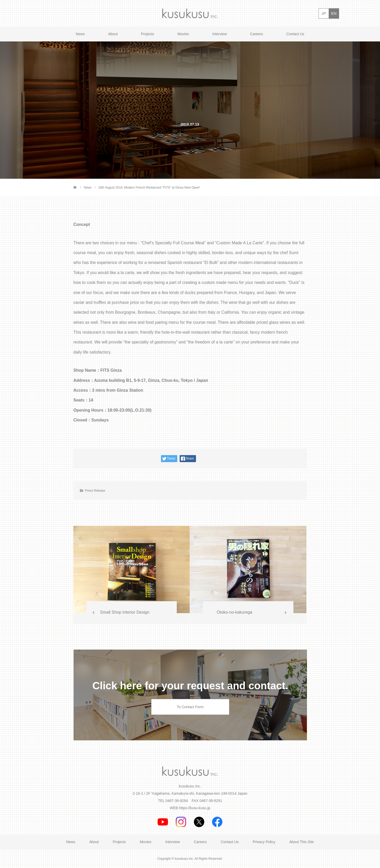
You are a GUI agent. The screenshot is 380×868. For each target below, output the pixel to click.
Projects (148, 34)
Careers (257, 34)
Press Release (95, 491)
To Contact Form (190, 707)
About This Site (302, 842)
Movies (183, 34)
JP (324, 13)
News (80, 34)
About (113, 34)
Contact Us (295, 34)
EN (334, 13)
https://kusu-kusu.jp (195, 808)
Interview (220, 34)
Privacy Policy (264, 842)
